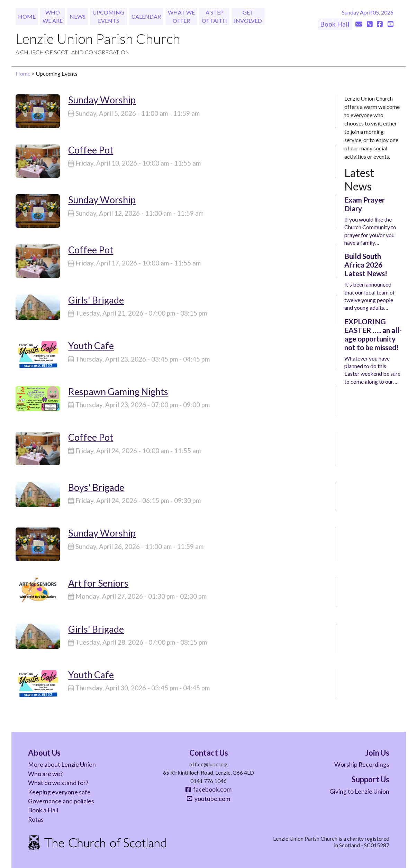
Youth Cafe (91, 346)
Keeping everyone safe (59, 792)
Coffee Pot (91, 150)
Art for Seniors (98, 583)
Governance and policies (61, 801)
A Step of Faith (214, 16)
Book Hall (335, 24)
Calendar (146, 16)
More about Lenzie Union (62, 764)
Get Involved (248, 16)
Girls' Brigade (96, 300)
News (78, 16)
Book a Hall (43, 810)
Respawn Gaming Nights (118, 391)
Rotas (36, 819)
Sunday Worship (102, 100)
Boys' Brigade (96, 487)
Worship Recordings (362, 764)
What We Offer (181, 16)
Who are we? (45, 774)
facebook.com (208, 789)
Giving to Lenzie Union (359, 791)
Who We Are (53, 16)
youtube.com (208, 799)
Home (27, 16)
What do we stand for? (58, 783)
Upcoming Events (108, 16)
